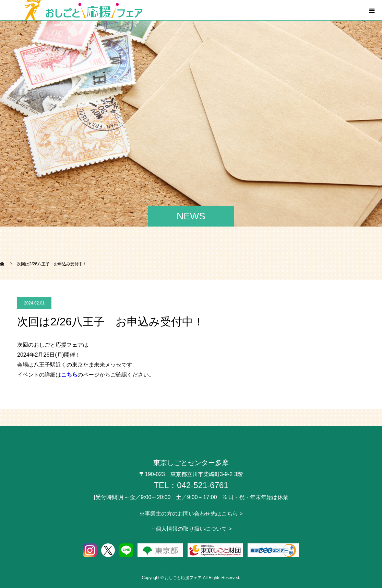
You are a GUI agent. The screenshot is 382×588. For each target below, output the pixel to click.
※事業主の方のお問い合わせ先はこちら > (191, 514)
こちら (69, 375)
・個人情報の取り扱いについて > (191, 529)
